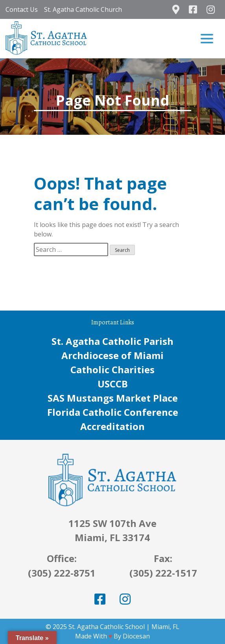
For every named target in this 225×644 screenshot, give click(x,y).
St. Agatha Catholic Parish (112, 341)
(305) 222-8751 (62, 573)
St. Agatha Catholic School (107, 627)
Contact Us (22, 9)
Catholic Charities (112, 369)
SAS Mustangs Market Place (113, 398)
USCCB (113, 384)
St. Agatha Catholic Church (83, 9)
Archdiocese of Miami (112, 355)
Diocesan (136, 636)
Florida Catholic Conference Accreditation (113, 419)
